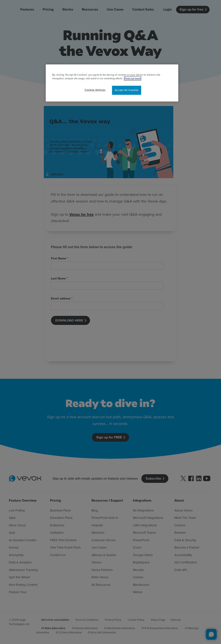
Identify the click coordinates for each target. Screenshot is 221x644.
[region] (112, 83)
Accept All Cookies (127, 90)
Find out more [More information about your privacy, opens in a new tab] (133, 78)
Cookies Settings (95, 90)
